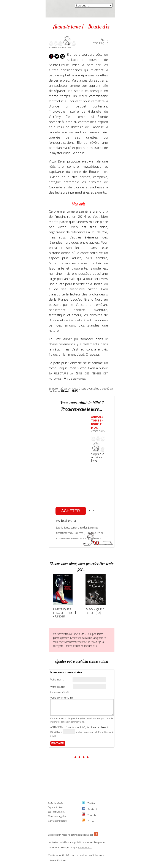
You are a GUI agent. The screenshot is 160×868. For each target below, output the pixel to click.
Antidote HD (85, 847)
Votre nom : (57, 680)
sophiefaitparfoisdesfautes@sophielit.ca (74, 642)
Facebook (93, 809)
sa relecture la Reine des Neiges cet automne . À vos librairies (78, 376)
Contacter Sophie (57, 821)
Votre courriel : (59, 687)
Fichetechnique (101, 41)
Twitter (91, 803)
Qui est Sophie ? (57, 812)
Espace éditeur (56, 807)
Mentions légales (57, 816)
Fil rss (91, 821)
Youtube (92, 815)
